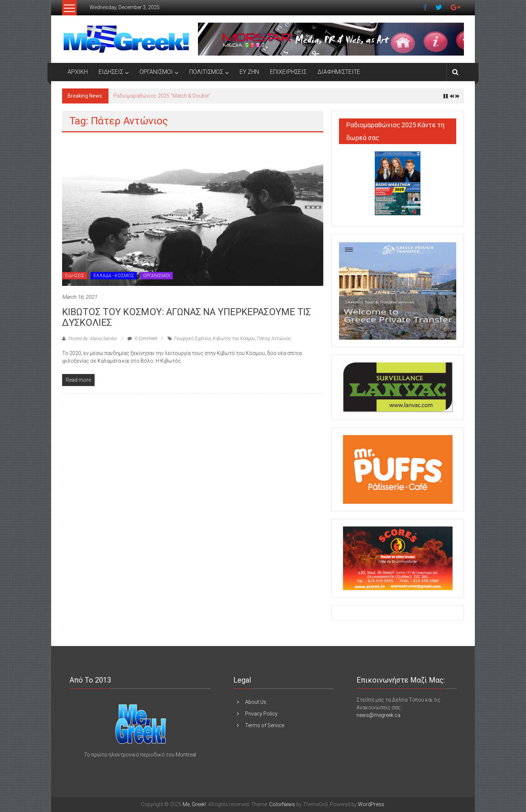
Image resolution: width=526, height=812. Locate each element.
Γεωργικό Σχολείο (193, 339)
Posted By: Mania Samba (92, 339)
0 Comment (142, 339)
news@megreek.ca (378, 715)
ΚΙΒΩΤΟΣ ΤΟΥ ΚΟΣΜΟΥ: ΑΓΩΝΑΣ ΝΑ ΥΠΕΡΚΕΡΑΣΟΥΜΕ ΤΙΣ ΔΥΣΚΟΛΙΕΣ (186, 317)
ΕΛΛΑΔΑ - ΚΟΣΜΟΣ (114, 276)
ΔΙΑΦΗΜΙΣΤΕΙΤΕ (339, 72)
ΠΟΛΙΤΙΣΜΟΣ (206, 72)
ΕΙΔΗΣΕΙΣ (111, 72)
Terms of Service (265, 725)
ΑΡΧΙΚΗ (78, 72)
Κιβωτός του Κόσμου (234, 339)
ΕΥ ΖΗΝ (249, 72)
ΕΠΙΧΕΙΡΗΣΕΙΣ (288, 72)
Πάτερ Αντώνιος (274, 339)
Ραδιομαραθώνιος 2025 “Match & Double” (162, 96)
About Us (256, 702)
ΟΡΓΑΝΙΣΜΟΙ (156, 72)
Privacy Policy (261, 714)
